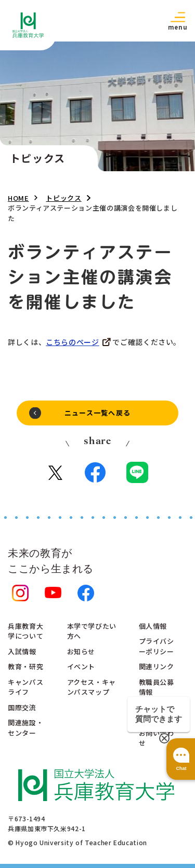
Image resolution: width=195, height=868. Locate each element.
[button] (177, 20)
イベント (81, 666)
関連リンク (157, 666)
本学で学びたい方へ (92, 631)
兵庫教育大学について (25, 631)
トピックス (63, 198)
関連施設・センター (25, 728)
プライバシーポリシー (157, 646)
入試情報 (22, 651)
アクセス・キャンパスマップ (92, 687)
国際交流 (22, 707)
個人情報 (153, 626)
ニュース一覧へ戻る (98, 413)
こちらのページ (72, 342)
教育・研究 (25, 666)
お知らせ (81, 651)
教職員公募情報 (157, 687)
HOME (18, 198)
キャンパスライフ (25, 687)
